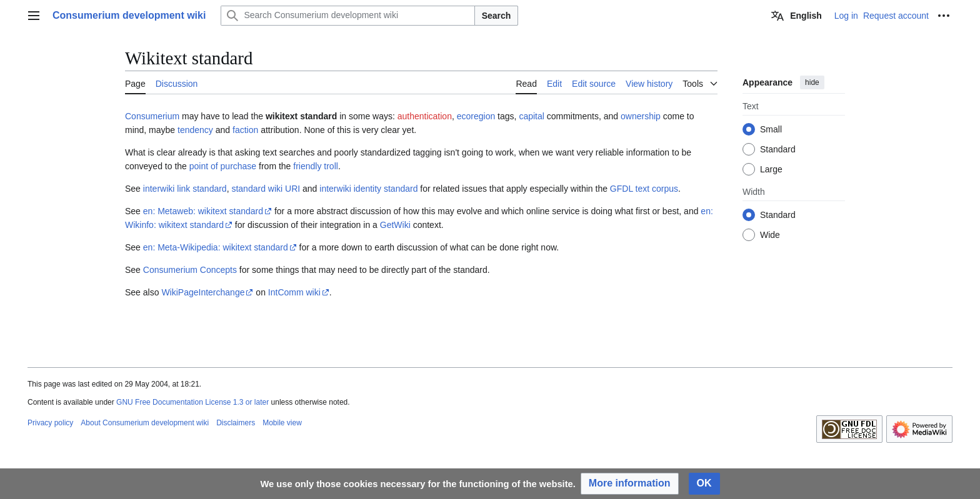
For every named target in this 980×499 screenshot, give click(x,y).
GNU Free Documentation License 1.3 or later (192, 402)
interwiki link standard (185, 189)
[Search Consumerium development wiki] (347, 16)
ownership (641, 116)
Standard (778, 149)
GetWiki (395, 225)
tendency (195, 130)
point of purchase (223, 166)
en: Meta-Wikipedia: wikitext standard (216, 247)
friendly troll (316, 166)
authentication (425, 116)
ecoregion (476, 116)
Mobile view (282, 423)
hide (812, 82)
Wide (770, 235)
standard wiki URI (266, 189)
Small (771, 129)
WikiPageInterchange (203, 292)
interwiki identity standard (368, 189)
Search (497, 16)
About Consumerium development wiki (145, 423)
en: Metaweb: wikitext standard (203, 211)
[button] (630, 484)
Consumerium (152, 116)
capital (531, 116)
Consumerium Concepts (190, 270)
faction (245, 130)
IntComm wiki (294, 292)
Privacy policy (50, 423)
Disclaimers (236, 423)
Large (771, 169)
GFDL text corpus (644, 189)
